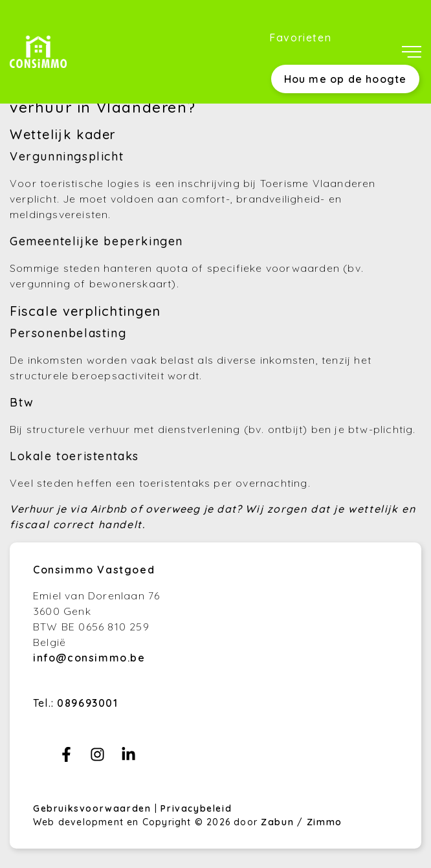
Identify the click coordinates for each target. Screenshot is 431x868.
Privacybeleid (196, 808)
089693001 (87, 703)
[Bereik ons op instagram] (97, 758)
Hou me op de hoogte (346, 79)
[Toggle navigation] (412, 52)
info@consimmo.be (89, 658)
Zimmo (325, 822)
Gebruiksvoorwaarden (94, 808)
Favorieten (300, 38)
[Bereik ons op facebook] (66, 758)
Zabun (277, 822)
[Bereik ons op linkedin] (128, 758)
